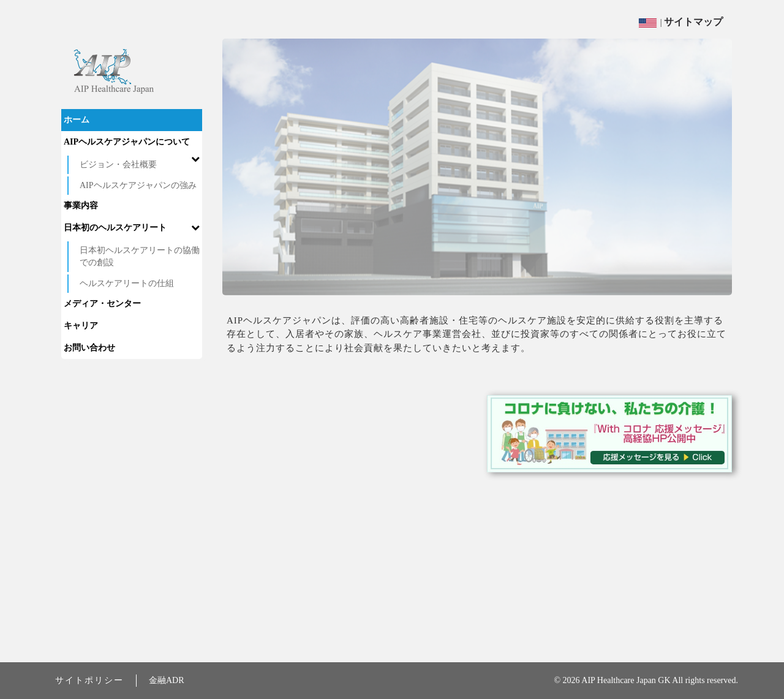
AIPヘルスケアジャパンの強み (138, 185)
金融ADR (167, 680)
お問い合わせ (89, 348)
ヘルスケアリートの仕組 (127, 283)
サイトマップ (693, 22)
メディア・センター (102, 304)
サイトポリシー (89, 680)
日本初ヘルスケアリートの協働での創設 (140, 256)
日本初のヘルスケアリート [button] (132, 228)
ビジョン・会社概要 (118, 164)
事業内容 (81, 206)
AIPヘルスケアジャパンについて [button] (132, 145)
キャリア (81, 326)
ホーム (77, 120)
